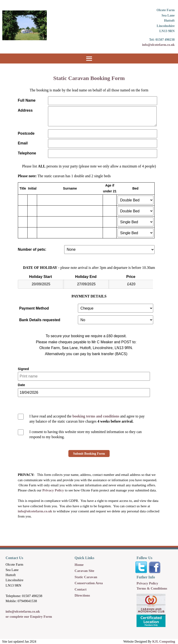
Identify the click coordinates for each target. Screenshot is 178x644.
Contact (81, 589)
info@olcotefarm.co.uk (158, 45)
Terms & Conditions (152, 588)
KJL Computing (164, 641)
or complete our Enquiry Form (29, 616)
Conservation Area (89, 583)
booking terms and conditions (96, 416)
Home (79, 565)
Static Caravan (86, 577)
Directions (82, 595)
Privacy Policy (53, 490)
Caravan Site (84, 571)
